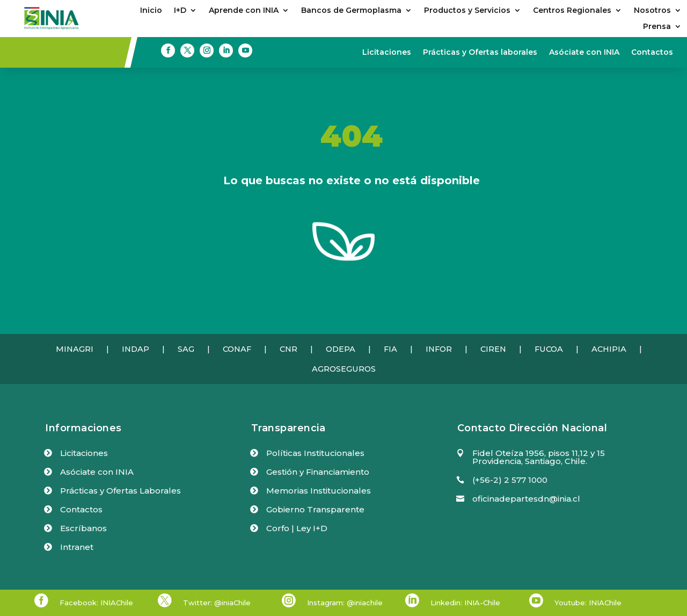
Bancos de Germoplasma (351, 11)
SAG (186, 349)
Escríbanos (83, 528)
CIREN (493, 349)
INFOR (439, 349)
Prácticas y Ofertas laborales (480, 53)
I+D (180, 11)
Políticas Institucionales (315, 453)
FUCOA (549, 349)
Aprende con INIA (244, 11)
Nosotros (652, 11)
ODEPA (341, 349)
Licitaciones (387, 53)
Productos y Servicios (467, 11)
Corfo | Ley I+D (297, 528)
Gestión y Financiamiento (318, 472)
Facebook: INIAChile (96, 603)
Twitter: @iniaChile (217, 603)
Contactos (652, 53)
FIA (390, 349)
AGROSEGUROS (344, 369)
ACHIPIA (609, 349)
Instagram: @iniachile (345, 603)
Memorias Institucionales (319, 491)
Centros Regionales (572, 11)
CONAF (237, 349)
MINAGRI (75, 349)
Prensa (657, 27)
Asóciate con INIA (584, 53)
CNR (288, 349)
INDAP (136, 349)
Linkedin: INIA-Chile (465, 603)
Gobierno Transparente (315, 509)
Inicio (151, 11)
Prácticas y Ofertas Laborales (120, 491)
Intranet (77, 547)
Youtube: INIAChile (588, 603)
